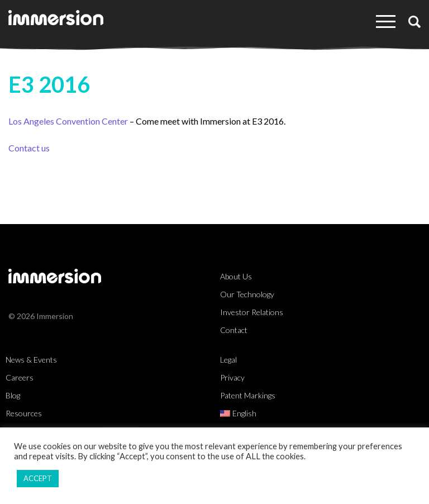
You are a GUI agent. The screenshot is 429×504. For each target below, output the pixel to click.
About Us (236, 276)
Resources (24, 413)
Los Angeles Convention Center (68, 121)
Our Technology (247, 294)
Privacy (232, 377)
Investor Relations (252, 312)
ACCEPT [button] (38, 478)
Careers (20, 377)
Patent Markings (248, 395)
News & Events (31, 360)
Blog (13, 395)
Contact (234, 330)
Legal (228, 360)
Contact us (29, 148)
